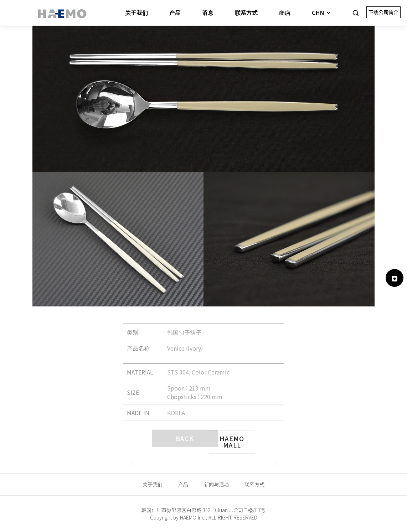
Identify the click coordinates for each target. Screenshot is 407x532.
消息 (208, 12)
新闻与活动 (216, 484)
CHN (322, 12)
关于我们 (136, 12)
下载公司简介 (383, 12)
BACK (185, 451)
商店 (285, 12)
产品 (175, 12)
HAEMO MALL (232, 459)
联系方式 (246, 12)
